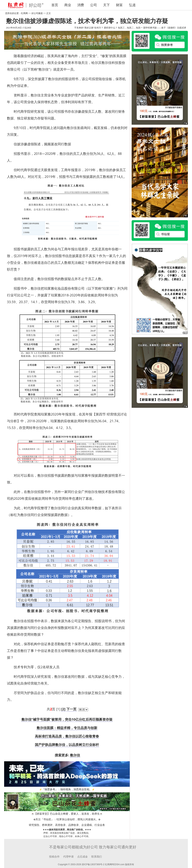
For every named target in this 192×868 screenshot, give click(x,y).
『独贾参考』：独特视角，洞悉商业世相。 (67, 789)
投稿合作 (54, 857)
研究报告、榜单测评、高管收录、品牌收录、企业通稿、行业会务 (67, 825)
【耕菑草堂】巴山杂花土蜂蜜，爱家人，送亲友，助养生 (67, 814)
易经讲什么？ (111, 28)
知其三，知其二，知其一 (130, 28)
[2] (63, 709)
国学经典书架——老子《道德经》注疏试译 (165, 28)
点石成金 (82, 857)
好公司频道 (37, 13)
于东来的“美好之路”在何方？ (89, 28)
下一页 (71, 709)
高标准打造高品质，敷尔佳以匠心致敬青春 (67, 736)
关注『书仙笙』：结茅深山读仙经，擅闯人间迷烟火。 (67, 819)
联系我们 (97, 857)
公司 (94, 5)
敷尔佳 (75, 755)
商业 (68, 5)
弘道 (132, 5)
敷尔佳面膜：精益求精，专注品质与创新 (67, 728)
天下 (106, 5)
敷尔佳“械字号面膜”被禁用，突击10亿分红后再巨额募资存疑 (67, 719)
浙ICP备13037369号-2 (93, 864)
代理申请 (68, 857)
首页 (55, 5)
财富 (119, 5)
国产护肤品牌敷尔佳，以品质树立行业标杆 (67, 745)
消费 (81, 5)
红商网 (24, 13)
